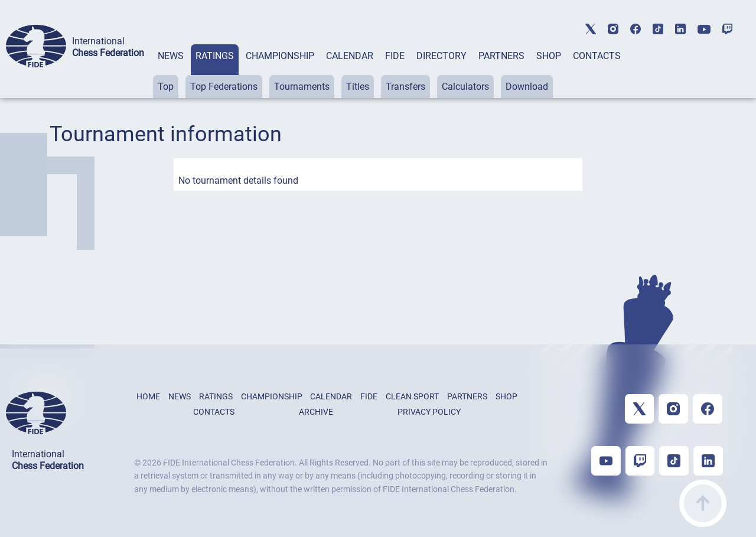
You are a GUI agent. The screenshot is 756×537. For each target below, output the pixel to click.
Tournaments (302, 87)
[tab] (171, 71)
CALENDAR (350, 56)
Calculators (465, 87)
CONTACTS (597, 56)
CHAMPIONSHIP (280, 56)
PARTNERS (501, 56)
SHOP (549, 56)
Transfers (405, 87)
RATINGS (215, 56)
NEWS (171, 56)
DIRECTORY (441, 56)
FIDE (395, 56)
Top (166, 87)
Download (527, 87)
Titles (358, 87)
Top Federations (224, 87)
